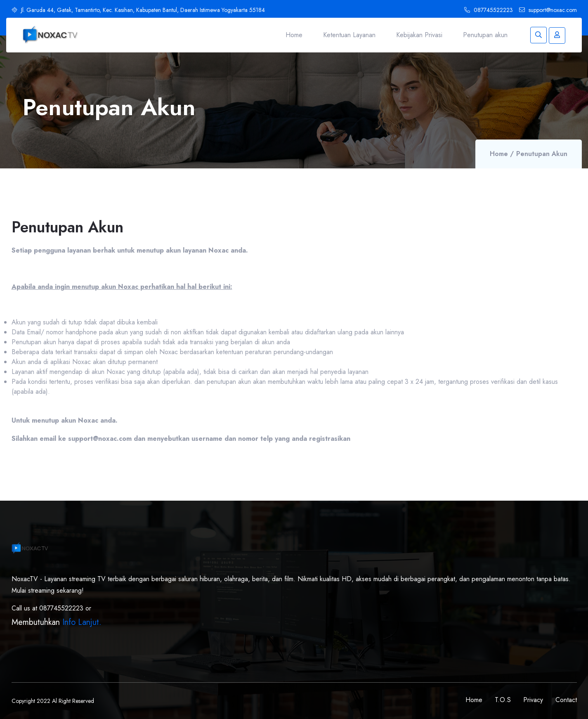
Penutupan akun (485, 35)
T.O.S (503, 700)
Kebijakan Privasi (419, 35)
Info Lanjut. (82, 622)
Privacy (533, 700)
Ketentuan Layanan (349, 35)
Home (294, 35)
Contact (566, 700)
